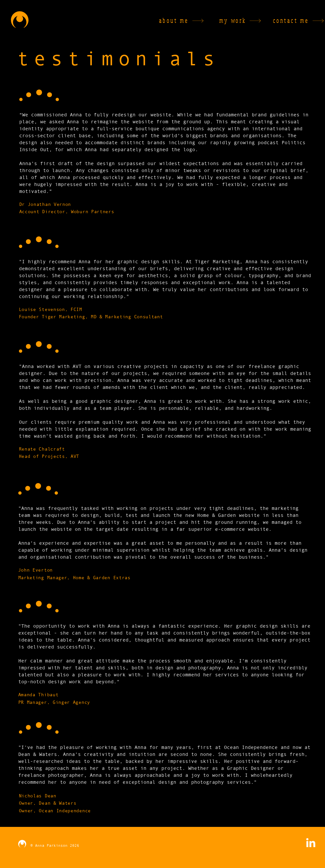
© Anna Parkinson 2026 (54, 845)
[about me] (170, 21)
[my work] (227, 21)
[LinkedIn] (311, 843)
